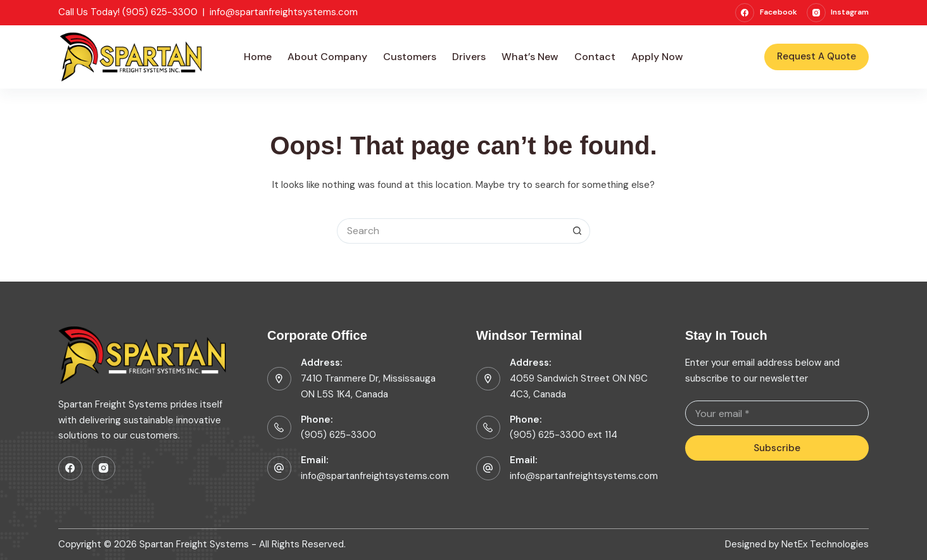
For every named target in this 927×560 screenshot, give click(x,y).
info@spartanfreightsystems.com (284, 12)
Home (258, 57)
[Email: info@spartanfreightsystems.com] (488, 468)
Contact (595, 57)
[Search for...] (451, 231)
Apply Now (657, 57)
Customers (410, 57)
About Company (327, 57)
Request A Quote (817, 56)
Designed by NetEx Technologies (797, 544)
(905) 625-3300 (338, 435)
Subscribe (777, 448)
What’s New (530, 57)
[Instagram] (838, 13)
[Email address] (777, 413)
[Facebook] (766, 13)
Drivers (469, 57)
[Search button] (577, 231)
